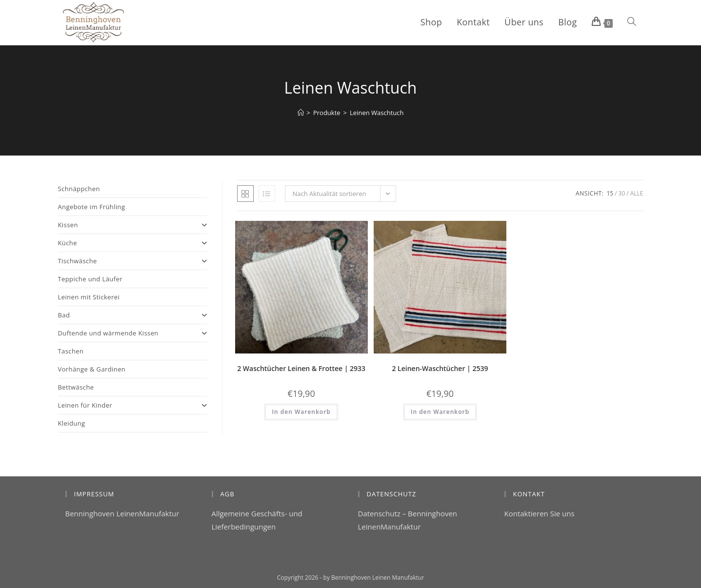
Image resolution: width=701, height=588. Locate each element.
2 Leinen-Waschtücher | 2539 (440, 368)
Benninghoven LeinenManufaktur (122, 513)
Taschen (71, 351)
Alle (637, 193)
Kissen (133, 225)
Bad (133, 315)
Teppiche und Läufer (90, 279)
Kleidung (72, 423)
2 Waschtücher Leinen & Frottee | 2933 (301, 368)
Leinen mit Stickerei (89, 297)
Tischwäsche (133, 261)
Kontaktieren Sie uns (540, 513)
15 (610, 193)
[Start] (301, 113)
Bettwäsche (76, 387)
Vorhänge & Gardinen (92, 369)
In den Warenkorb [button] (301, 412)
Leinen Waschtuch (377, 113)
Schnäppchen (79, 189)
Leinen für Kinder (133, 405)
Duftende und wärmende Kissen (133, 333)
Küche (133, 243)
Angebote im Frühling (92, 207)
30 (622, 193)
